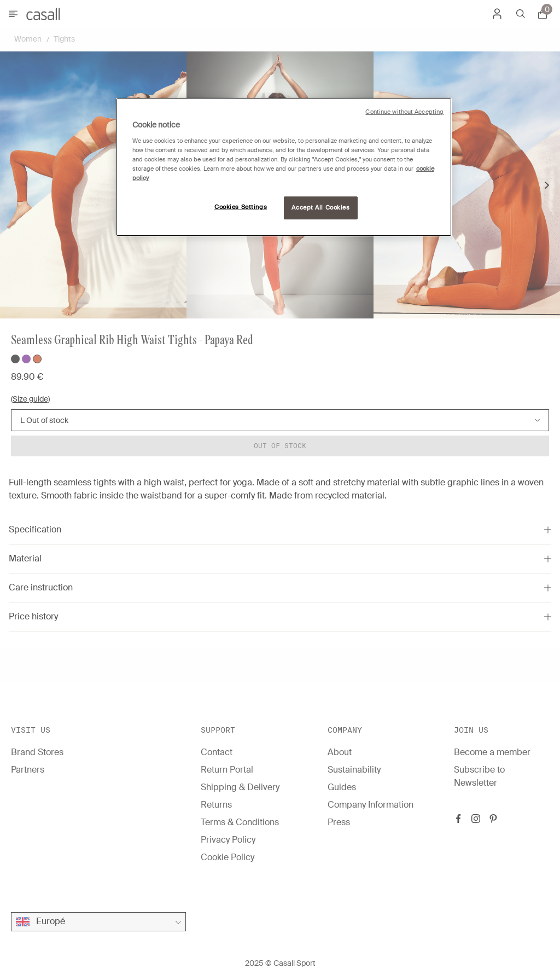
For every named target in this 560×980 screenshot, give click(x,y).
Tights (64, 39)
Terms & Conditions (240, 822)
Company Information (371, 805)
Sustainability (354, 770)
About (340, 752)
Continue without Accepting (404, 112)
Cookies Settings (241, 207)
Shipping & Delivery (240, 787)
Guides (342, 787)
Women (28, 39)
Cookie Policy (227, 857)
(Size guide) (30, 399)
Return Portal (227, 770)
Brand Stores (37, 752)
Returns (216, 805)
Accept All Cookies (320, 208)
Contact (217, 752)
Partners (28, 770)
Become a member (492, 752)
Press (339, 822)
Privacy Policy (228, 840)
